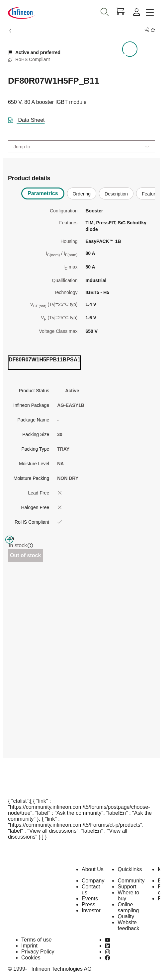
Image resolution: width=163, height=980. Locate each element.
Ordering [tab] (82, 194)
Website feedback (128, 925)
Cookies (31, 958)
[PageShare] (146, 30)
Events (90, 899)
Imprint (29, 946)
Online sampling (128, 907)
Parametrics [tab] (43, 193)
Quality (126, 916)
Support (127, 887)
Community (131, 881)
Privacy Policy (38, 952)
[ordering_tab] (44, 362)
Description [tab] (116, 194)
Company (93, 881)
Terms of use (37, 940)
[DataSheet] (29, 119)
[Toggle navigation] (150, 13)
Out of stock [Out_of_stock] (25, 555)
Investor (91, 910)
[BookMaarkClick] (152, 30)
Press (88, 905)
